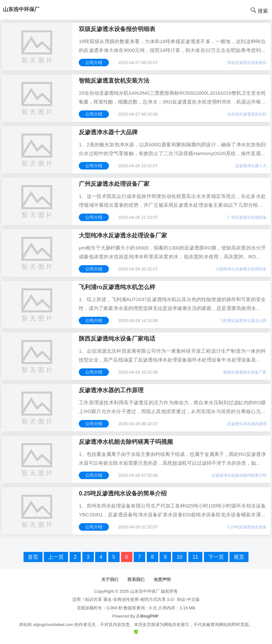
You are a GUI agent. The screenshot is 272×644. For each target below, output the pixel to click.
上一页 (56, 557)
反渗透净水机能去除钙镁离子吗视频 (126, 442)
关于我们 (110, 580)
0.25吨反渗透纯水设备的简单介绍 (123, 493)
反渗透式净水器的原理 (247, 424)
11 (195, 557)
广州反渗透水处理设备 (247, 217)
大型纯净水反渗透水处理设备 (241, 269)
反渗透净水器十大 (251, 166)
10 (179, 557)
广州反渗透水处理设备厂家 (114, 184)
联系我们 (136, 580)
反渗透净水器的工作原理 (111, 390)
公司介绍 (94, 63)
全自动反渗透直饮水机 (247, 114)
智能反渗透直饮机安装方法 (114, 81)
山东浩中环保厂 (145, 591)
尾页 (239, 557)
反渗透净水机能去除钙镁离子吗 (239, 475)
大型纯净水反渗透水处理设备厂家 (123, 235)
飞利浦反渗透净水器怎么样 (243, 321)
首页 (33, 557)
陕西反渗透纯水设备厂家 (245, 372)
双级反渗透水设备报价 (247, 63)
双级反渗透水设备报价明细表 (117, 29)
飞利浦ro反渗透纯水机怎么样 (117, 287)
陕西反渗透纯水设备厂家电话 (117, 339)
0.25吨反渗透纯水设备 (247, 527)
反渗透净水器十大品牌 (108, 132)
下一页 (216, 557)
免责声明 (162, 580)
